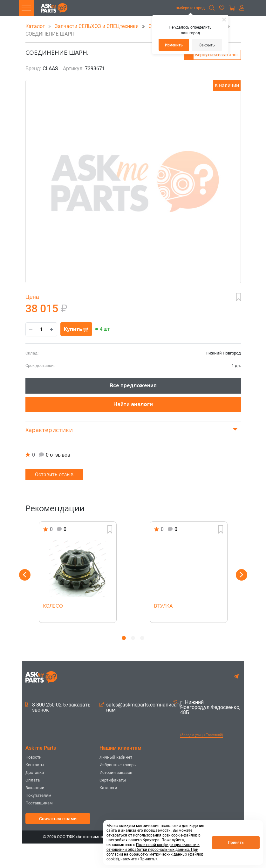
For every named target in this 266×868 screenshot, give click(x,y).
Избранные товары (118, 765)
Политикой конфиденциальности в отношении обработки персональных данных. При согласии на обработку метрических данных (153, 850)
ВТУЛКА (164, 606)
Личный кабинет (116, 757)
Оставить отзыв (54, 475)
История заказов (116, 772)
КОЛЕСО (53, 606)
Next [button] (242, 575)
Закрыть (207, 45)
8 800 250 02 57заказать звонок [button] (58, 707)
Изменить (174, 45)
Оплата (33, 780)
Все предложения (133, 386)
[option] (78, 572)
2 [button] (133, 638)
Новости (34, 757)
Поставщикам (39, 803)
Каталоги (108, 788)
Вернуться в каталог (217, 55)
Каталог (36, 26)
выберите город (190, 8)
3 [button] (142, 638)
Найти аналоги (133, 404)
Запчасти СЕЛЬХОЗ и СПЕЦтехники (97, 26)
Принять (236, 843)
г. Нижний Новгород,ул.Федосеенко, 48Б (207, 707)
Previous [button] (25, 575)
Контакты (35, 765)
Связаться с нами (58, 819)
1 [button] (124, 638)
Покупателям (38, 795)
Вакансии (35, 788)
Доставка (35, 772)
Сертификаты (113, 780)
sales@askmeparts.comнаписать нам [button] (141, 707)
